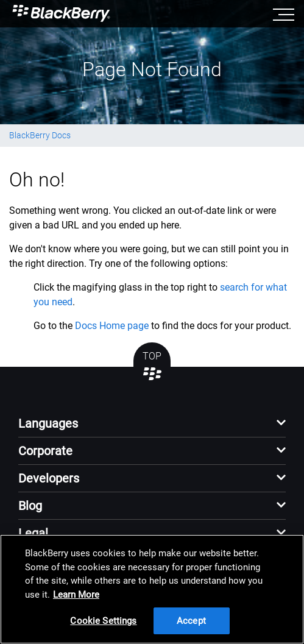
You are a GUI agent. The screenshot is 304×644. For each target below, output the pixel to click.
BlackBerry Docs (40, 135)
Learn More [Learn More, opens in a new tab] (76, 595)
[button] (152, 427)
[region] (152, 589)
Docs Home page (112, 326)
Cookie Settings (103, 621)
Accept (191, 621)
